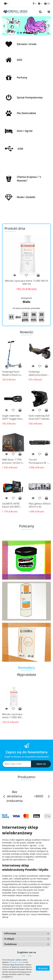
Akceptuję (43, 968)
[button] (47, 4)
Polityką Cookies (16, 962)
